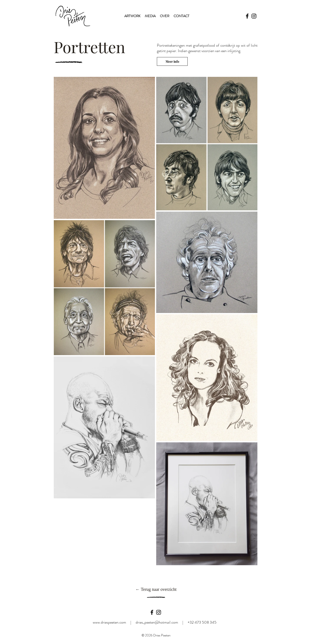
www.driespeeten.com (109, 622)
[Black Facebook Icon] (152, 612)
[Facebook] (247, 16)
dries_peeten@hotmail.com (157, 622)
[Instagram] (254, 16)
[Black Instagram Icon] (159, 612)
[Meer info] (172, 61)
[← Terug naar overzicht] (156, 589)
